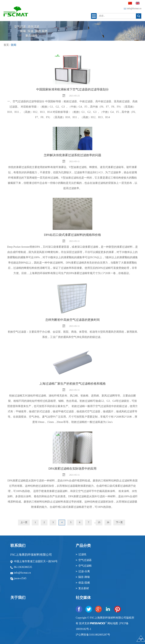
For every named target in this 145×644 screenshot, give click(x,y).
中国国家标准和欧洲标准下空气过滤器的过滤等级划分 (72, 89)
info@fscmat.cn (134, 8)
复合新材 (84, 588)
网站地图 (113, 623)
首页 (6, 45)
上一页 (24, 522)
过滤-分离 (84, 571)
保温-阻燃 (84, 583)
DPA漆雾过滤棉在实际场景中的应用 (73, 469)
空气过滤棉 (85, 566)
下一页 (119, 522)
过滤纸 (82, 554)
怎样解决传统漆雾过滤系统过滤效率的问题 (72, 155)
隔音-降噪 (84, 577)
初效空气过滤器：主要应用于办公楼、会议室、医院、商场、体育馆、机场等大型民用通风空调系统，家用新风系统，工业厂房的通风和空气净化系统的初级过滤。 (72, 334)
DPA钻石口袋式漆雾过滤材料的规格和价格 (73, 235)
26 (108, 522)
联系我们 (18, 545)
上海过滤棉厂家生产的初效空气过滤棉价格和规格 (72, 384)
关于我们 (18, 597)
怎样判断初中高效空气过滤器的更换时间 (72, 320)
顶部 (141, 640)
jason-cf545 (20, 578)
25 (99, 522)
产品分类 (83, 545)
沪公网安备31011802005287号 (93, 635)
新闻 (14, 45)
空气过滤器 (85, 560)
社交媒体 (83, 597)
